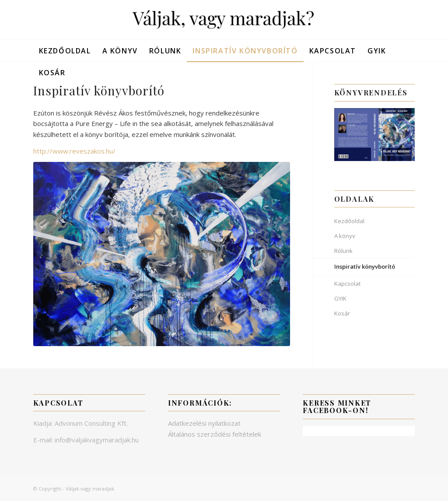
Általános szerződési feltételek (215, 434)
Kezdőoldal (349, 221)
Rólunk (343, 251)
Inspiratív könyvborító (365, 266)
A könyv (345, 236)
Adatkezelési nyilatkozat (204, 423)
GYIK (340, 298)
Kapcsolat (347, 284)
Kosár (342, 313)
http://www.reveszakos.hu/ (74, 151)
